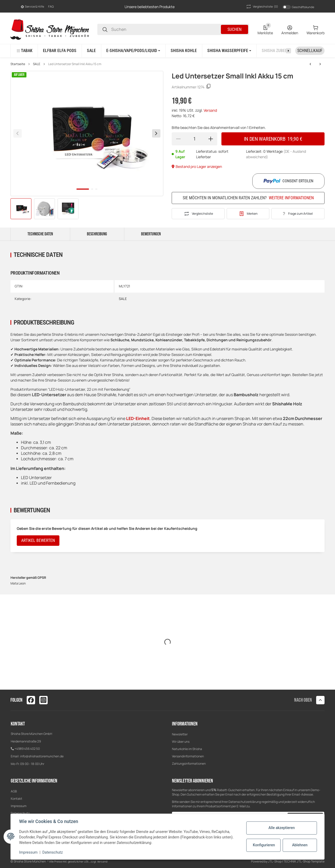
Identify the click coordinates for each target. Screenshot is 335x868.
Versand (210, 110)
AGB (14, 791)
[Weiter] (156, 133)
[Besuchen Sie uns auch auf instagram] (43, 700)
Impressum (19, 806)
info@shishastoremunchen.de (42, 756)
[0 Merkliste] (265, 30)
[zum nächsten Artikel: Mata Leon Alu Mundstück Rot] (310, 64)
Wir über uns (181, 742)
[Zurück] (18, 133)
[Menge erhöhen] (211, 139)
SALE (37, 64)
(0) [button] (262, 7)
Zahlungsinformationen (189, 764)
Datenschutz (53, 852)
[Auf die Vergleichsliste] (198, 214)
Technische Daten (40, 234)
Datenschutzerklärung (245, 802)
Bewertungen (151, 234)
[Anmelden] (290, 30)
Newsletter (180, 734)
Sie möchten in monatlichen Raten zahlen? (248, 198)
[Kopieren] (209, 87)
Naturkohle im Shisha (187, 749)
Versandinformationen (188, 756)
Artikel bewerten (38, 540)
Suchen (234, 29)
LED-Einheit (138, 418)
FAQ (51, 6)
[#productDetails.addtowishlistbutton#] (248, 214)
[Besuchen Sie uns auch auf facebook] (31, 700)
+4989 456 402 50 (27, 749)
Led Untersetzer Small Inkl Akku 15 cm (75, 64)
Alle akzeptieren (282, 828)
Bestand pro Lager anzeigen (197, 166)
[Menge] (194, 139)
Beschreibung (97, 234)
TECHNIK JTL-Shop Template (304, 861)
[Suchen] (105, 29)
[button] (32, 7)
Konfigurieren (264, 845)
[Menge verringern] (178, 139)
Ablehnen (300, 845)
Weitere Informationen (291, 198)
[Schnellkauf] (310, 51)
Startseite (18, 64)
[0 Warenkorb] (316, 30)
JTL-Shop (275, 861)
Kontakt (16, 799)
